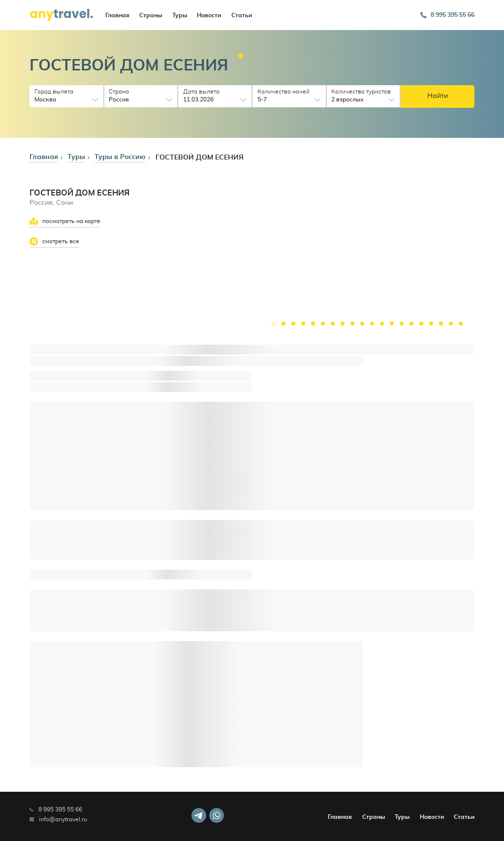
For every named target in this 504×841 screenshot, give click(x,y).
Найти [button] (438, 96)
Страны (151, 15)
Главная (117, 15)
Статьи (242, 15)
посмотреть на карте (65, 221)
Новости (209, 15)
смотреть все (54, 242)
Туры (180, 15)
